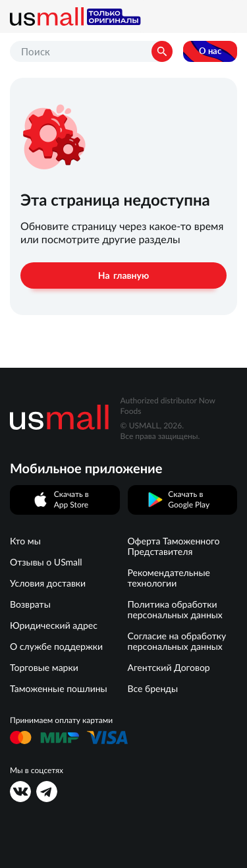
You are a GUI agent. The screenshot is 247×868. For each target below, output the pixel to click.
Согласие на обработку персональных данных (177, 641)
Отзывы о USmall (46, 562)
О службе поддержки (56, 647)
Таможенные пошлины (59, 689)
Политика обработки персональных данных (175, 610)
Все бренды (153, 689)
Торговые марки (44, 668)
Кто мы (25, 541)
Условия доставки (48, 583)
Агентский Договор (169, 668)
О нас (210, 51)
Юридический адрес (54, 625)
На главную (123, 275)
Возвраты (30, 604)
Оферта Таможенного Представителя (174, 546)
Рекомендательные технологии (169, 578)
